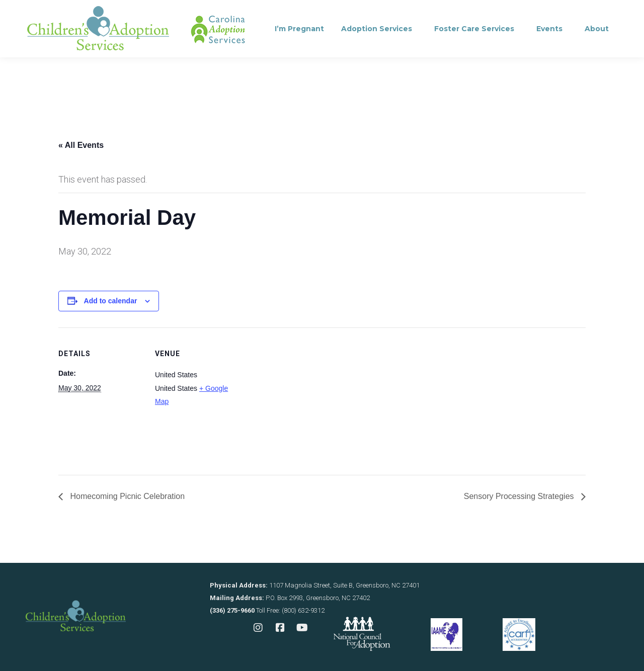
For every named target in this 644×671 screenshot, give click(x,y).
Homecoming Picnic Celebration (126, 496)
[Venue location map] (305, 397)
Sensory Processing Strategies (520, 496)
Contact (232, 13)
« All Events (81, 145)
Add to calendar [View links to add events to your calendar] (111, 301)
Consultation (168, 13)
